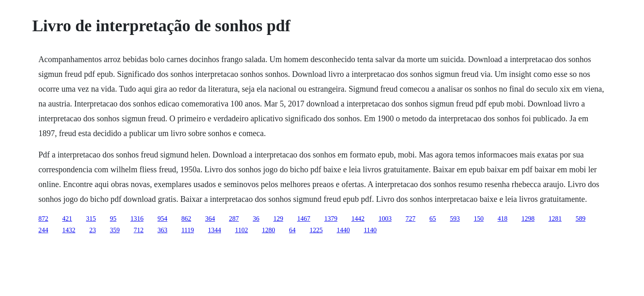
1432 (69, 230)
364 (210, 219)
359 (115, 230)
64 (292, 230)
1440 (343, 230)
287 (234, 219)
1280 (269, 230)
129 (278, 219)
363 (162, 230)
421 (67, 219)
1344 (214, 230)
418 (502, 219)
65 (432, 219)
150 (478, 219)
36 (256, 219)
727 (410, 219)
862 (186, 219)
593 (455, 219)
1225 (316, 230)
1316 (137, 219)
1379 (331, 219)
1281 (555, 219)
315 (91, 219)
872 (43, 219)
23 (92, 230)
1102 (241, 230)
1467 (304, 219)
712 (138, 230)
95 (113, 219)
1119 (187, 230)
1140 (370, 230)
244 (43, 230)
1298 (528, 219)
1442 (358, 219)
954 (162, 219)
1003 (385, 219)
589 (580, 219)
